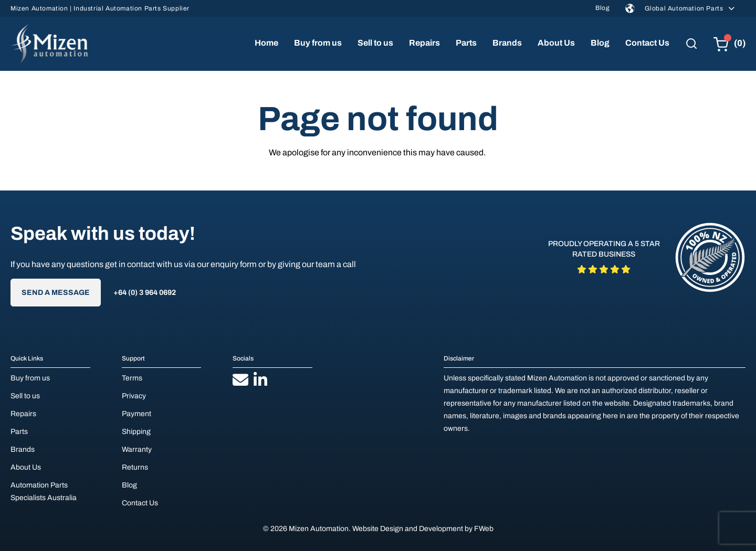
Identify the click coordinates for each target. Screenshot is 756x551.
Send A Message (56, 293)
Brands (507, 43)
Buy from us (318, 43)
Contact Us (647, 43)
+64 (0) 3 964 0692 (145, 293)
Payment (136, 414)
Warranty (137, 449)
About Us (556, 43)
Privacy (134, 396)
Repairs (424, 43)
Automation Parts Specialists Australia (44, 491)
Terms (132, 378)
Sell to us (375, 43)
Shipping (136, 432)
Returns (135, 467)
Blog (602, 8)
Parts (466, 43)
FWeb (484, 529)
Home (266, 43)
